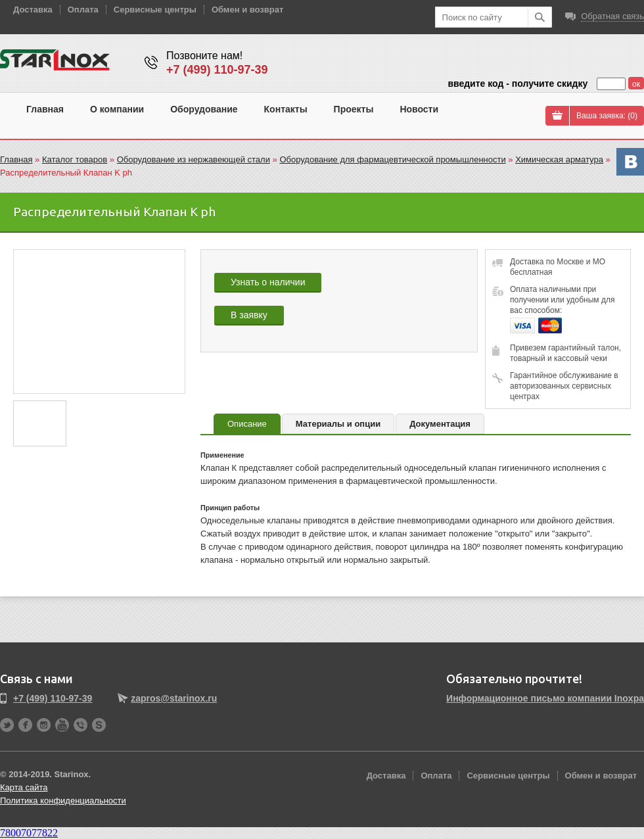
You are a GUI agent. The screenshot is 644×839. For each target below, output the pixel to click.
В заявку (249, 315)
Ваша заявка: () (607, 116)
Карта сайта (24, 787)
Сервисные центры (155, 10)
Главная (45, 109)
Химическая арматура (559, 159)
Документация (440, 424)
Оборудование (204, 109)
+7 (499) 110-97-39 (217, 70)
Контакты (286, 109)
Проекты (354, 109)
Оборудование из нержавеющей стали (194, 159)
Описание (247, 424)
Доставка (33, 10)
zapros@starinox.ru (174, 698)
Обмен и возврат (247, 10)
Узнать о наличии (268, 282)
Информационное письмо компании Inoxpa (545, 698)
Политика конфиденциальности (63, 801)
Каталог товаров (75, 159)
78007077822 (29, 833)
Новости (419, 109)
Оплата (83, 10)
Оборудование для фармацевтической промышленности (392, 159)
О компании (117, 109)
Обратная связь (612, 16)
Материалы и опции (338, 424)
